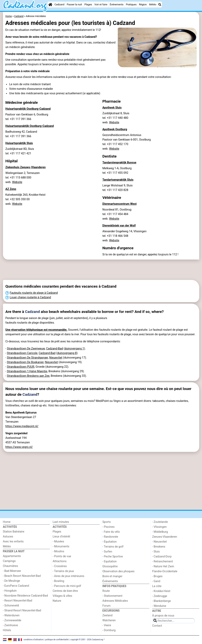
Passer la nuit (74, 4)
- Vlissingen (159, 527)
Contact (157, 626)
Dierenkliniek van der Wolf (119, 226)
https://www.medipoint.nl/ (22, 426)
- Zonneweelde (12, 620)
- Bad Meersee (12, 571)
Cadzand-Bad (55, 349)
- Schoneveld (11, 606)
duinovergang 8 (67, 353)
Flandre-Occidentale (165, 571)
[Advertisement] (101, 270)
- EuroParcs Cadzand (16, 586)
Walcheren (109, 620)
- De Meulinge (12, 581)
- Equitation (109, 561)
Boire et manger (112, 576)
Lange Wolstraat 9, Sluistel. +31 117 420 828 (117, 188)
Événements (117, 4)
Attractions (60, 561)
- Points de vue (62, 556)
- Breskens (159, 547)
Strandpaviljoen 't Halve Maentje (27, 371)
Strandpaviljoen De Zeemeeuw (26, 349)
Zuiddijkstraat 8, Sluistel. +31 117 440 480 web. (116, 118)
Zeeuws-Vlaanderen (165, 537)
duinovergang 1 (74, 349)
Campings (9, 561)
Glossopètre (110, 566)
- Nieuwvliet (159, 542)
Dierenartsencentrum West (119, 204)
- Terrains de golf (113, 547)
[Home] (50, 5)
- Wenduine (159, 606)
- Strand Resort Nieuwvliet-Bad (22, 610)
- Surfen (107, 552)
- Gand (156, 581)
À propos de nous (163, 616)
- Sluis (156, 552)
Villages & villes (62, 596)
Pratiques (131, 4)
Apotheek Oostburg (115, 129)
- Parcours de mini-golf (67, 586)
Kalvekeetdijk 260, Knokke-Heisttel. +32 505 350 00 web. (25, 199)
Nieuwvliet (56, 358)
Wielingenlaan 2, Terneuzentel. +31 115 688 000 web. (22, 178)
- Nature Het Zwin (163, 566)
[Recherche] (160, 5)
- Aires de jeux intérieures (68, 576)
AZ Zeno (11, 189)
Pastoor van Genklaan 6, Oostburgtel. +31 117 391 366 (27, 117)
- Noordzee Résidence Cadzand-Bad (25, 596)
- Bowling (58, 581)
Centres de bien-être (65, 591)
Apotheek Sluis (112, 108)
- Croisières (60, 566)
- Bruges (157, 576)
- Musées (58, 542)
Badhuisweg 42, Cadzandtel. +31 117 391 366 (21, 134)
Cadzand (59, 4)
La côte (157, 586)
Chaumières (11, 566)
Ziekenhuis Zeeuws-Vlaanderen (25, 167)
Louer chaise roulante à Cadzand (30, 297)
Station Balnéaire (14, 532)
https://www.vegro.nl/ (19, 447)
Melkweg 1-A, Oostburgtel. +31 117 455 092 (117, 171)
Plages (88, 4)
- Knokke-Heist (161, 591)
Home (7, 522)
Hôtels (7, 630)
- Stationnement (112, 596)
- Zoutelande (160, 522)
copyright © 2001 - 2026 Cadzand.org (87, 640)
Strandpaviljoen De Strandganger (27, 358)
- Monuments (61, 546)
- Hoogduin (10, 591)
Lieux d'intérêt (61, 537)
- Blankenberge (161, 601)
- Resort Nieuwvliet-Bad (18, 601)
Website (17, 182)
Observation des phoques (118, 571)
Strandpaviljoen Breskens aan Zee (28, 376)
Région (143, 4)
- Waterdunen (11, 615)
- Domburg (109, 630)
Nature (57, 601)
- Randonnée (110, 537)
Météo (153, 4)
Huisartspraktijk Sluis (19, 143)
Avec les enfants (13, 542)
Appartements (12, 556)
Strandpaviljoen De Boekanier (25, 362)
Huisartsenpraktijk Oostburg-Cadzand (29, 126)
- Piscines (108, 527)
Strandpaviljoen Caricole (22, 353)
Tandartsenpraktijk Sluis (118, 180)
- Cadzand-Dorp (162, 557)
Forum (106, 606)
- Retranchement (162, 561)
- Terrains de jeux (63, 571)
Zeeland (107, 615)
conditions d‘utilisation (33, 640)
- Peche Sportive (113, 557)
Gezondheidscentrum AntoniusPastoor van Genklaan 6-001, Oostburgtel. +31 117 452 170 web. (127, 142)
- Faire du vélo (111, 532)
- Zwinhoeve (10, 625)
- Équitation (109, 542)
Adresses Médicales (115, 601)
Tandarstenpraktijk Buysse (119, 163)
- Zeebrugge (160, 596)
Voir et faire (101, 4)
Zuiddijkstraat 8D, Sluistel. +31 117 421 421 (20, 151)
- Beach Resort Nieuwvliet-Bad (22, 576)
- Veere (107, 625)
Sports (107, 522)
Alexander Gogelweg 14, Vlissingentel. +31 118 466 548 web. (124, 236)
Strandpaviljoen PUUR (21, 367)
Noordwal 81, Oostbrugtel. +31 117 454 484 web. (117, 214)
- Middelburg (160, 532)
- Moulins (58, 551)
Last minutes (61, 522)
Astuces (8, 537)
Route (106, 591)
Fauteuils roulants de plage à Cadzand (34, 293)
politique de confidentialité (57, 640)
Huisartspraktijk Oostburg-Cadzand (28, 109)
